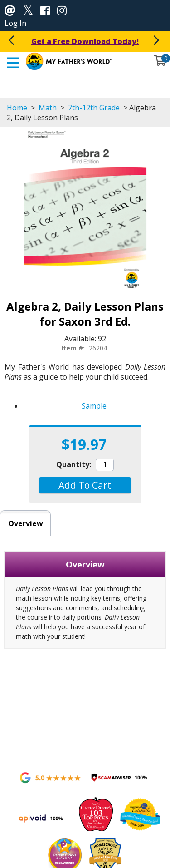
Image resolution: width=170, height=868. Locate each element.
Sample (94, 406)
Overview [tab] (26, 523)
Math (48, 108)
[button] (85, 485)
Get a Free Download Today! (85, 41)
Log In (15, 23)
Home (17, 108)
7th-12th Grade (94, 108)
